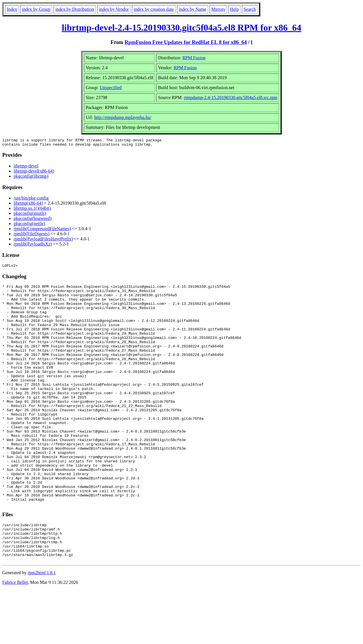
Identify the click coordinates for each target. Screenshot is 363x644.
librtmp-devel (26, 168)
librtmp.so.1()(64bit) (32, 210)
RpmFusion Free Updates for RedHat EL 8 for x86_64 (186, 42)
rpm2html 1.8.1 (42, 627)
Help (234, 9)
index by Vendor (114, 9)
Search (250, 9)
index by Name (193, 9)
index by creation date (154, 9)
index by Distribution (75, 9)
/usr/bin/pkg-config (31, 200)
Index (12, 9)
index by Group (36, 9)
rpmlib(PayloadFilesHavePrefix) (43, 241)
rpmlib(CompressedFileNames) (42, 230)
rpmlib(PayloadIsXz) (33, 246)
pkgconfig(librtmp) (31, 178)
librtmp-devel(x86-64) (34, 173)
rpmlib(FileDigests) (31, 235)
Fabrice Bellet (15, 637)
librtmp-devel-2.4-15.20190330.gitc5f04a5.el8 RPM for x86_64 (182, 28)
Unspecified (111, 88)
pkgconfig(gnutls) (30, 215)
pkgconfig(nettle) (29, 225)
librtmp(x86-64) (28, 205)
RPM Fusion (194, 58)
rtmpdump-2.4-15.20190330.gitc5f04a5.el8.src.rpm (231, 97)
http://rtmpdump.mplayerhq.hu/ (123, 117)
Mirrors (218, 9)
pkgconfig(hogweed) (32, 220)
